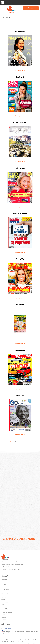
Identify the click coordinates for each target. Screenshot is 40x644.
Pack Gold (4, 584)
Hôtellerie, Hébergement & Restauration (11, 562)
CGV (34, 640)
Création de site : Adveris (33, 643)
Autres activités (5, 572)
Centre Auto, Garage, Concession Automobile (12, 569)
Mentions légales (27, 640)
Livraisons (4, 617)
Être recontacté (5, 602)
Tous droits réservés (16, 640)
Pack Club (4, 587)
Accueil (5, 17)
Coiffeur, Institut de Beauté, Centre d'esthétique (13, 564)
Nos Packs (31, 8)
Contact (3, 600)
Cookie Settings (21, 641)
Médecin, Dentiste (6, 567)
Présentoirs (4, 579)
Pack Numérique (5, 589)
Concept (3, 597)
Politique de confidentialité (8, 641)
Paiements (4, 615)
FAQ (2, 605)
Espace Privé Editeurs (7, 612)
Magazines (4, 582)
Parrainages (4, 620)
